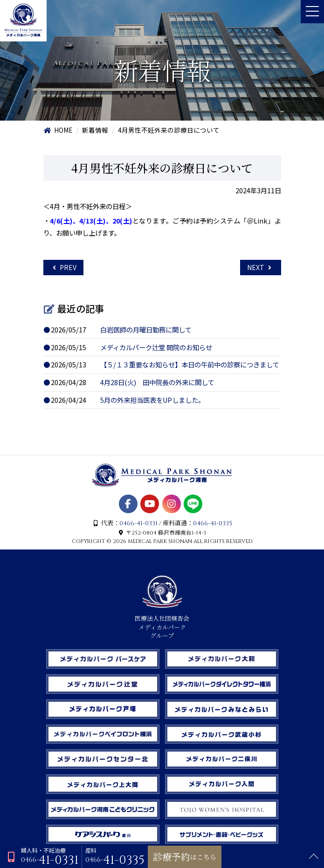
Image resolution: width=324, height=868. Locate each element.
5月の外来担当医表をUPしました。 (152, 400)
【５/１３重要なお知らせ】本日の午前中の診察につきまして (190, 364)
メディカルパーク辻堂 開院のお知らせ (156, 347)
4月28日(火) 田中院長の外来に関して (157, 382)
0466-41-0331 (138, 523)
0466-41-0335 (213, 523)
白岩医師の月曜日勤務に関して (146, 329)
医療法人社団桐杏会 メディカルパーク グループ (162, 623)
